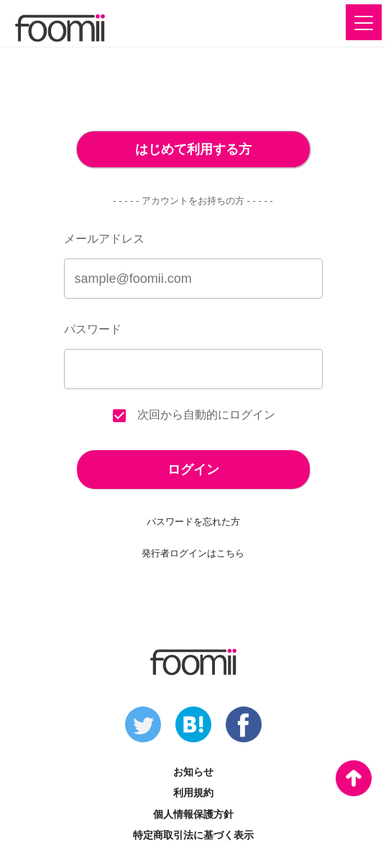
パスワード (93, 329)
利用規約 (193, 793)
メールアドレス (104, 239)
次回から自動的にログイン (193, 416)
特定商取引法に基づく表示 (193, 835)
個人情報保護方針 (193, 814)
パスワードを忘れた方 (193, 522)
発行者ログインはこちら (193, 553)
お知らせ (193, 772)
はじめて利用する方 (193, 149)
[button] (364, 22)
